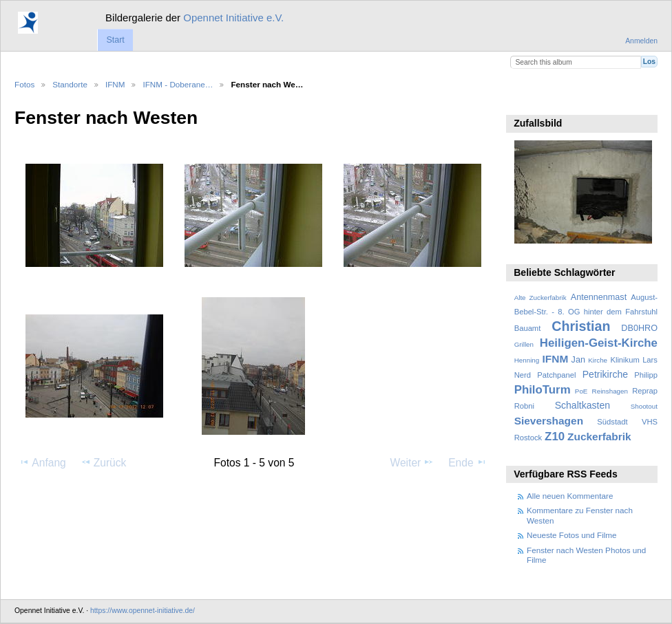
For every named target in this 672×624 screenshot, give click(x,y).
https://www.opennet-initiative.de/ (143, 611)
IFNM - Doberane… (178, 84)
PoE (581, 391)
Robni (524, 406)
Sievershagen (549, 421)
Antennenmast (599, 297)
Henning (527, 360)
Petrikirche (605, 374)
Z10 (555, 437)
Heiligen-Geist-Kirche (599, 343)
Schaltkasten (582, 405)
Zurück (104, 462)
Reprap (645, 391)
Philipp (646, 375)
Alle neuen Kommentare (570, 496)
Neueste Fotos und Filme (572, 535)
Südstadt (612, 422)
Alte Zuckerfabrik (540, 298)
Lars (650, 360)
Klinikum (624, 360)
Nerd (523, 375)
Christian (581, 326)
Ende (468, 462)
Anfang (42, 462)
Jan (578, 360)
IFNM (115, 84)
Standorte (70, 84)
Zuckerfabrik (599, 437)
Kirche (598, 360)
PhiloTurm (543, 390)
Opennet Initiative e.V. (233, 18)
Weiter (412, 462)
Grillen (524, 344)
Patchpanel (556, 375)
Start (115, 40)
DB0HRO (639, 328)
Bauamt (528, 328)
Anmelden (641, 41)
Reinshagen (610, 391)
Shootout (644, 406)
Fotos (24, 84)
